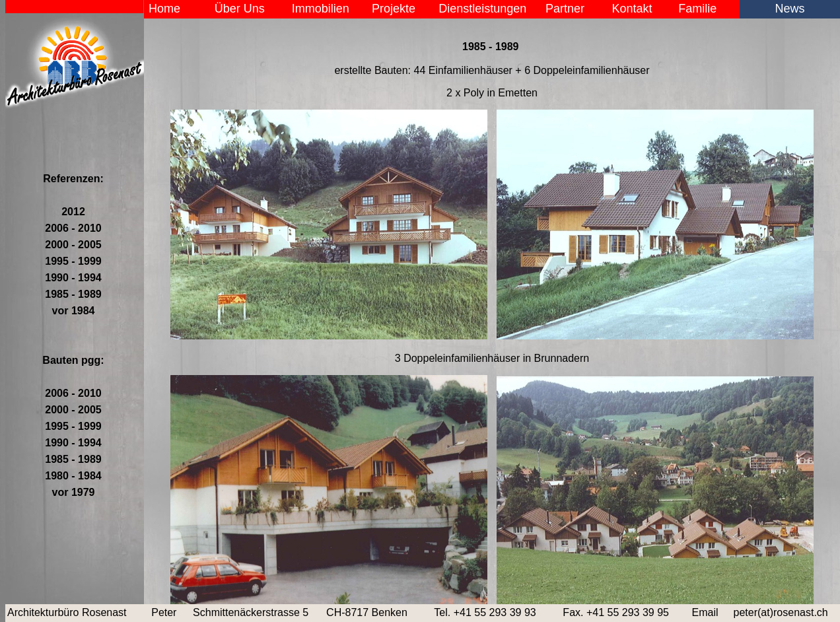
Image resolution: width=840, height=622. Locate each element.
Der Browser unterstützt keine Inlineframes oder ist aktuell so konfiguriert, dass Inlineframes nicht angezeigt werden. (492, 314)
